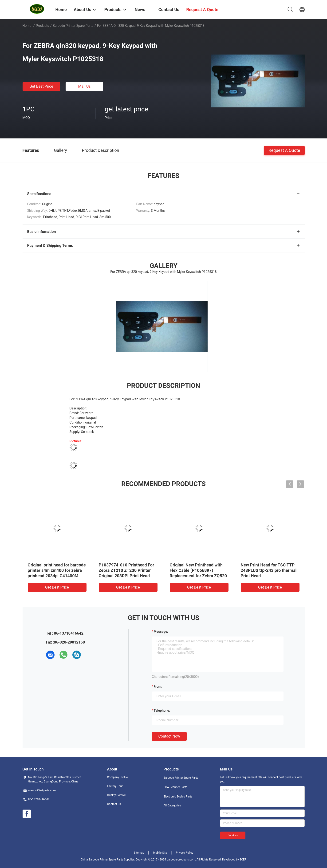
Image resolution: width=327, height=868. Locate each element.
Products (42, 26)
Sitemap (139, 853)
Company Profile (118, 777)
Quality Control (116, 795)
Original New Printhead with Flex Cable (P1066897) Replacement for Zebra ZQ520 (198, 570)
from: (158, 687)
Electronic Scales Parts (178, 797)
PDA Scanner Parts (175, 787)
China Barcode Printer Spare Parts (102, 860)
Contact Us (114, 804)
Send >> (233, 835)
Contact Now (169, 736)
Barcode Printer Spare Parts (73, 26)
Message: (161, 632)
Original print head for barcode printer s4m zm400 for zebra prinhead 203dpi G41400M (57, 570)
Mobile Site (160, 853)
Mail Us (84, 86)
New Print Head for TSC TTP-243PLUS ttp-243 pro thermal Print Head (269, 570)
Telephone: (162, 711)
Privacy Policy (185, 853)
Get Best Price (41, 86)
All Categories (172, 805)
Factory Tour (115, 786)
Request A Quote (284, 150)
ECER (243, 860)
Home (27, 26)
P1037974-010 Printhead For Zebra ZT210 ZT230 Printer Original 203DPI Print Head (126, 570)
